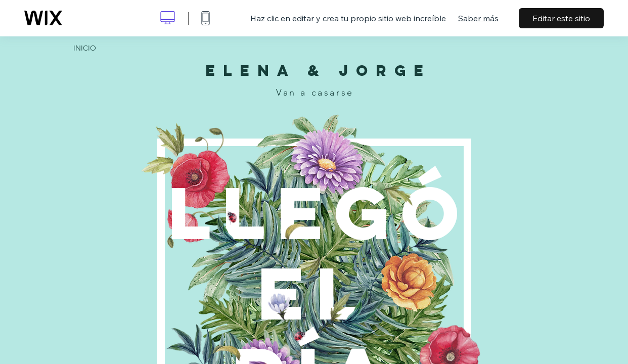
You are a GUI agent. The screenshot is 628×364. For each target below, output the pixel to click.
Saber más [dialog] (478, 18)
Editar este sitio (561, 18)
